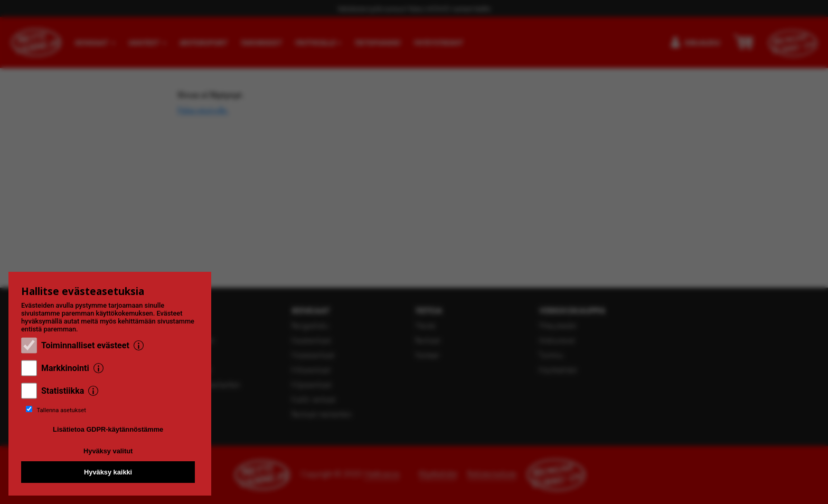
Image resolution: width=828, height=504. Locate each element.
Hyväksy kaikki (108, 472)
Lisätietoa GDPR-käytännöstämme (108, 429)
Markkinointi (65, 368)
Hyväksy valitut (108, 451)
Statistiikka (63, 391)
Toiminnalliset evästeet (85, 345)
